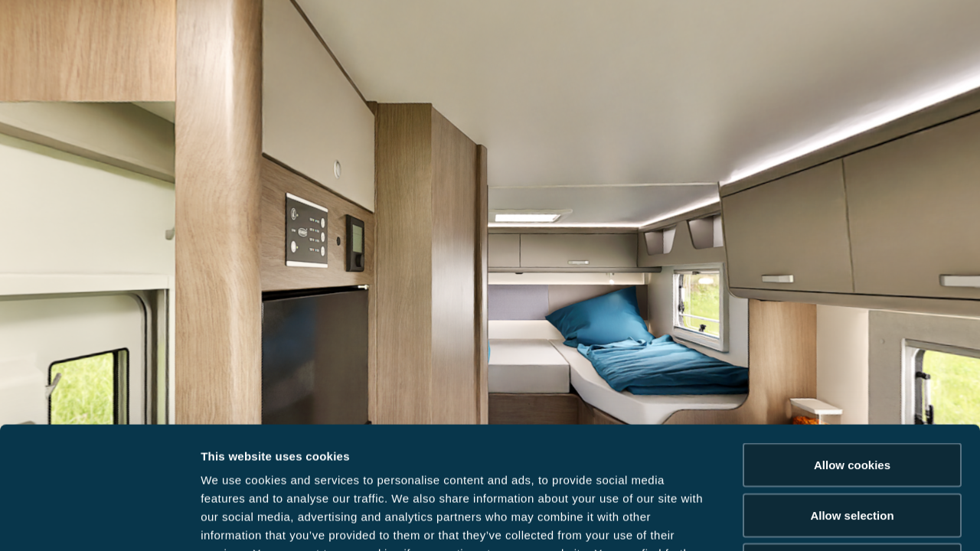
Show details (804, 521)
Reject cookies (852, 450)
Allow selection (852, 401)
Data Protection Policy (365, 457)
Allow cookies (852, 350)
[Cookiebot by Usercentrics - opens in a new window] (99, 521)
